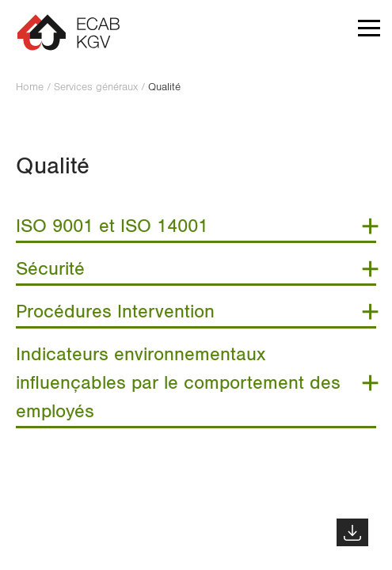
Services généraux (96, 87)
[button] (369, 32)
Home (30, 87)
